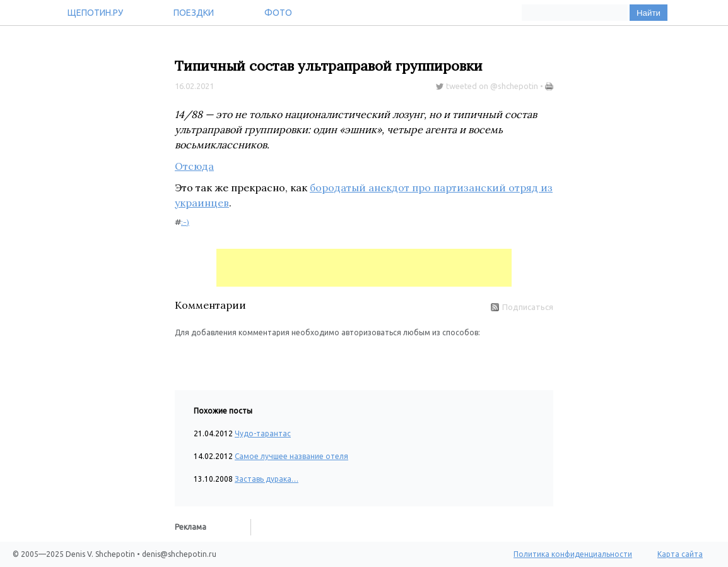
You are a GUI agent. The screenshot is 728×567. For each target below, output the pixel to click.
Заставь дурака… (267, 479)
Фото (278, 13)
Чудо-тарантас (263, 433)
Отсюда (194, 166)
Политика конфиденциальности (573, 554)
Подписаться (522, 307)
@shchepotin (514, 86)
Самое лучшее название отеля (291, 456)
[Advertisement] (364, 268)
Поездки (194, 13)
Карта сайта (680, 554)
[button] (185, 357)
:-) (185, 222)
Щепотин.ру (95, 13)
